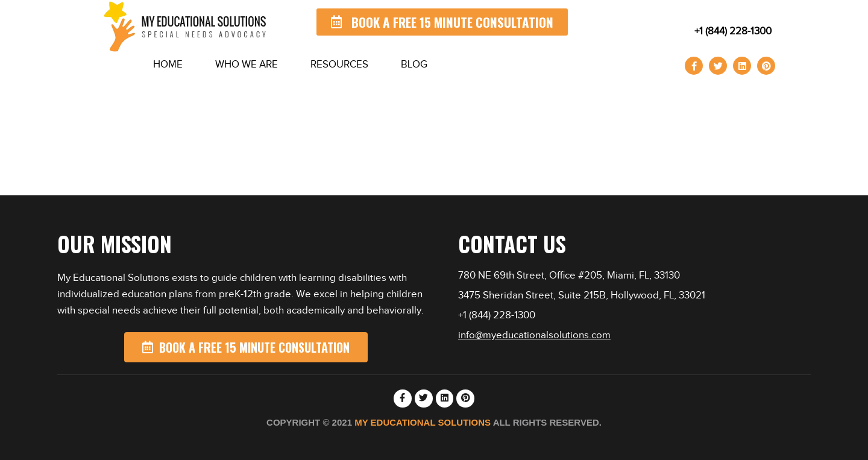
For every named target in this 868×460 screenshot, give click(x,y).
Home (168, 64)
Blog (414, 64)
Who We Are (247, 64)
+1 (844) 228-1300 (733, 31)
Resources (339, 64)
